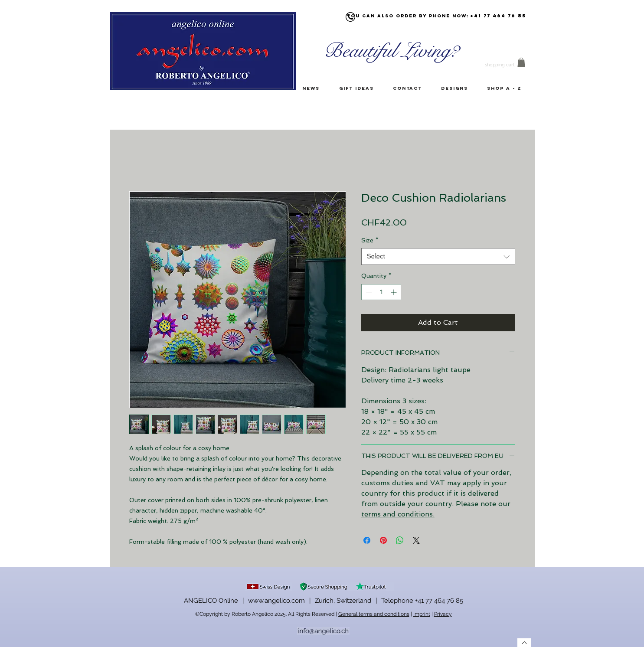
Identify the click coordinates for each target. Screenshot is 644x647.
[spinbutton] (381, 292)
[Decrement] (368, 292)
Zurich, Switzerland (343, 601)
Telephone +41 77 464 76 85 (422, 601)
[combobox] (438, 257)
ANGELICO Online (211, 601)
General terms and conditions (374, 614)
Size (370, 240)
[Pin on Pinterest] (383, 540)
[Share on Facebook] (367, 540)
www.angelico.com (276, 601)
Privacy (443, 614)
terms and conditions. (398, 514)
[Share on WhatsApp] (400, 540)
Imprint (422, 614)
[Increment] (394, 292)
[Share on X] (416, 540)
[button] (521, 62)
